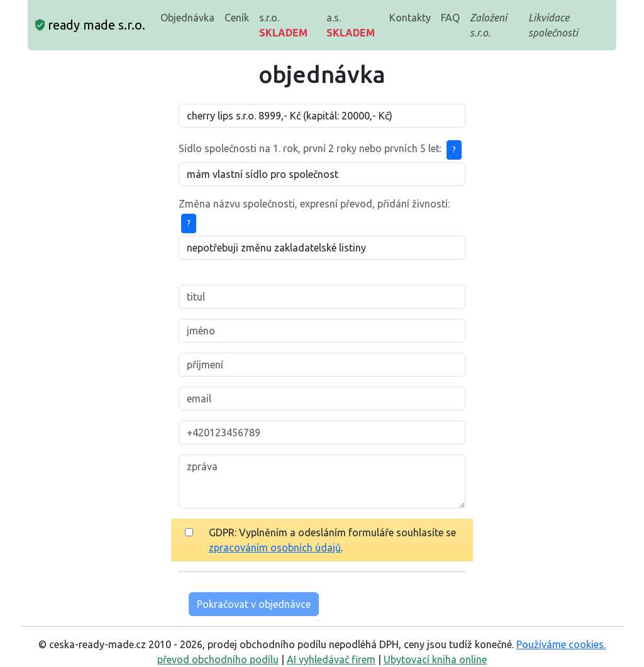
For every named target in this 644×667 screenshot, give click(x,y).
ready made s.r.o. (90, 25)
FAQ (450, 18)
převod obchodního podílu (218, 659)
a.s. (351, 25)
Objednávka (187, 18)
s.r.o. (283, 25)
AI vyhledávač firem (331, 659)
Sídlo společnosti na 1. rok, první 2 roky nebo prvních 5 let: (310, 148)
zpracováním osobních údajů (275, 548)
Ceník (237, 18)
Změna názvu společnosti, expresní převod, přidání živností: (314, 204)
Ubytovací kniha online (435, 659)
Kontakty (410, 18)
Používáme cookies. (561, 644)
